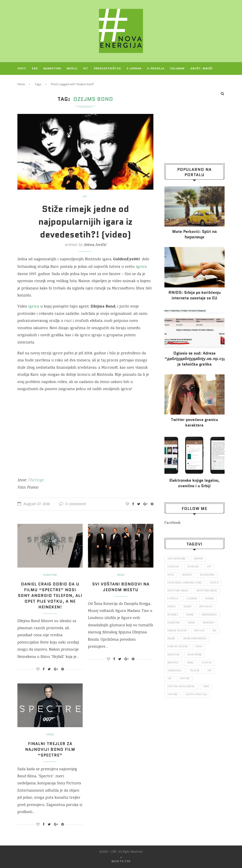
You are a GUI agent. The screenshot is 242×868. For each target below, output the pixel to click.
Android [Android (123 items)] (198, 559)
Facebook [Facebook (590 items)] (192, 599)
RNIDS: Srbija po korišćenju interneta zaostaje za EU (195, 295)
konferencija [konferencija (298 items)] (209, 615)
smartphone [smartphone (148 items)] (195, 655)
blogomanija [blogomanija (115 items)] (207, 575)
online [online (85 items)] (171, 639)
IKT (86, 68)
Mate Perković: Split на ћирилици (194, 234)
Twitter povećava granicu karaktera (194, 423)
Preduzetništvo (107, 68)
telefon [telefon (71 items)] (194, 671)
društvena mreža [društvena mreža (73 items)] (178, 591)
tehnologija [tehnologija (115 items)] (174, 671)
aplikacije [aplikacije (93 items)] (193, 567)
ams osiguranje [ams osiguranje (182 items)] (176, 559)
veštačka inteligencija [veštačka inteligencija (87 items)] (181, 687)
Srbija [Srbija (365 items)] (190, 663)
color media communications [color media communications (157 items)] (185, 583)
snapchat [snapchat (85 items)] (173, 663)
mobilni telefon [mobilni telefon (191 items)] (177, 631)
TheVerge (35, 480)
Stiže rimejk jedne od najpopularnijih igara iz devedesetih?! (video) (85, 222)
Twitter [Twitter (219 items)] (184, 679)
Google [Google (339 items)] (171, 607)
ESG (35, 68)
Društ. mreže (202, 68)
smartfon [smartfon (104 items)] (173, 655)
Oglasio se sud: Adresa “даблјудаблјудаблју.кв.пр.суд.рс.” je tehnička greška (195, 359)
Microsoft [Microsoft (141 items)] (209, 623)
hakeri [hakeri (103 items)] (187, 607)
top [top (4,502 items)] (169, 679)
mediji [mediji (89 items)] (191, 623)
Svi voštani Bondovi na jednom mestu (121, 587)
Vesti (22, 68)
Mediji (72, 68)
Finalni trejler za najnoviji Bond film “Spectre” (50, 749)
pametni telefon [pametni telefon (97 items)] (177, 647)
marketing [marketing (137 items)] (174, 623)
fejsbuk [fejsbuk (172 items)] (209, 599)
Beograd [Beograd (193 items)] (187, 575)
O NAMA (44, 81)
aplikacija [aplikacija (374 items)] (173, 567)
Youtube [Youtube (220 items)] (172, 695)
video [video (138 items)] (206, 687)
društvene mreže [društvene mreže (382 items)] (207, 591)
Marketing (52, 68)
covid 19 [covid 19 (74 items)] (214, 583)
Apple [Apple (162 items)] (171, 575)
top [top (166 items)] (209, 671)
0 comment (73, 504)
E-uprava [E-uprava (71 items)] (173, 599)
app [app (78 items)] (209, 567)
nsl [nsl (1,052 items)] (215, 631)
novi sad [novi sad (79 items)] (199, 631)
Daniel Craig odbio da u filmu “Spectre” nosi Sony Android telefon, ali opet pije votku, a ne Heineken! (50, 596)
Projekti (25, 81)
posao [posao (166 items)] (199, 647)
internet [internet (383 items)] (173, 615)
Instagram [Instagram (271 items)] (206, 607)
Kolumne (177, 68)
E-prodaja (156, 68)
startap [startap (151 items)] (207, 663)
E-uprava (134, 68)
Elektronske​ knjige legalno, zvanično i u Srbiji (195, 483)
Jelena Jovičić (95, 245)
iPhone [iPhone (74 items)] (190, 615)
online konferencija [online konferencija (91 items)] (195, 639)
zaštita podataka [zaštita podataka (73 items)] (196, 695)
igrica (33, 307)
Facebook (172, 523)
